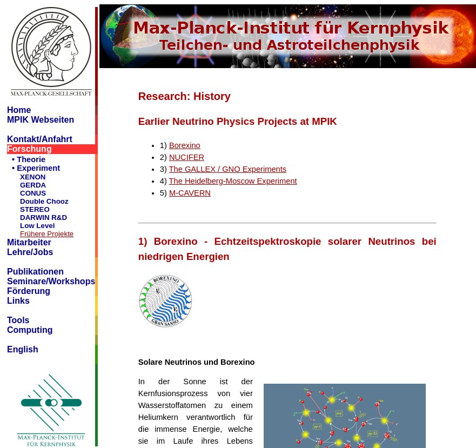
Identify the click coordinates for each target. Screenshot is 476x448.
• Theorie (29, 159)
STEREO (35, 209)
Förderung (29, 291)
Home (19, 110)
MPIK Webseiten (41, 120)
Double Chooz (44, 201)
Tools (18, 320)
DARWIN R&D (43, 218)
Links (18, 301)
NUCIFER (187, 157)
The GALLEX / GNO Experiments (228, 169)
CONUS (33, 193)
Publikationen (35, 272)
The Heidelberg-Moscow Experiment (233, 181)
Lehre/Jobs (30, 252)
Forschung (29, 149)
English (23, 349)
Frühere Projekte (47, 234)
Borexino (185, 145)
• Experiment (36, 168)
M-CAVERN (190, 193)
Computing (30, 330)
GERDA (33, 185)
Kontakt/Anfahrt (40, 139)
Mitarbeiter (29, 242)
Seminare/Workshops (51, 281)
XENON (33, 177)
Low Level (37, 226)
